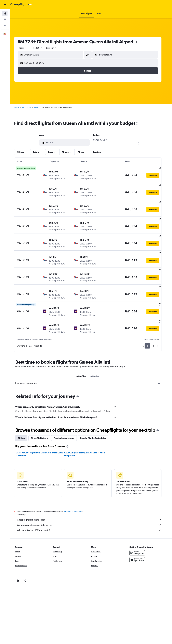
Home (20, 107)
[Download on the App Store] (140, 540)
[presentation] (139, 42)
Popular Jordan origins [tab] (67, 419)
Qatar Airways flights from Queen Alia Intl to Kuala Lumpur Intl (43, 435)
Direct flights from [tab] (42, 419)
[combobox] (55, 48)
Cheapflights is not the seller (92, 500)
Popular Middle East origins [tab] (96, 419)
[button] (5, 4)
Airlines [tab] (24, 419)
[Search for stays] (5, 19)
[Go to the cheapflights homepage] (21, 4)
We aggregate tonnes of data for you (92, 505)
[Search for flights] (5, 13)
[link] (135, 561)
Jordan (40, 107)
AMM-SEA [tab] (84, 357)
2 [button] (156, 326)
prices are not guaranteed (76, 492)
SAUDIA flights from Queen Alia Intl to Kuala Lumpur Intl (88, 435)
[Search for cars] (5, 26)
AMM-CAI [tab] (98, 357)
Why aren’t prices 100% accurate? (92, 511)
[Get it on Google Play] (140, 533)
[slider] (141, 144)
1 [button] (151, 326)
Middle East (30, 107)
